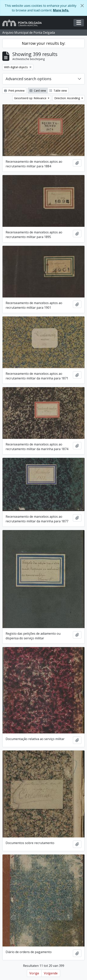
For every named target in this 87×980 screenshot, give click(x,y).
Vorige (34, 973)
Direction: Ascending (67, 98)
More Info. (61, 10)
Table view (58, 91)
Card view (38, 91)
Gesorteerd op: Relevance (31, 98)
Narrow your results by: (44, 43)
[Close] (82, 6)
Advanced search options (29, 79)
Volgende (51, 973)
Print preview (14, 91)
